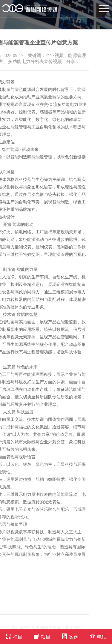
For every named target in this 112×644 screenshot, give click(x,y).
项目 (42, 636)
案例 (70, 636)
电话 (98, 636)
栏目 (14, 636)
